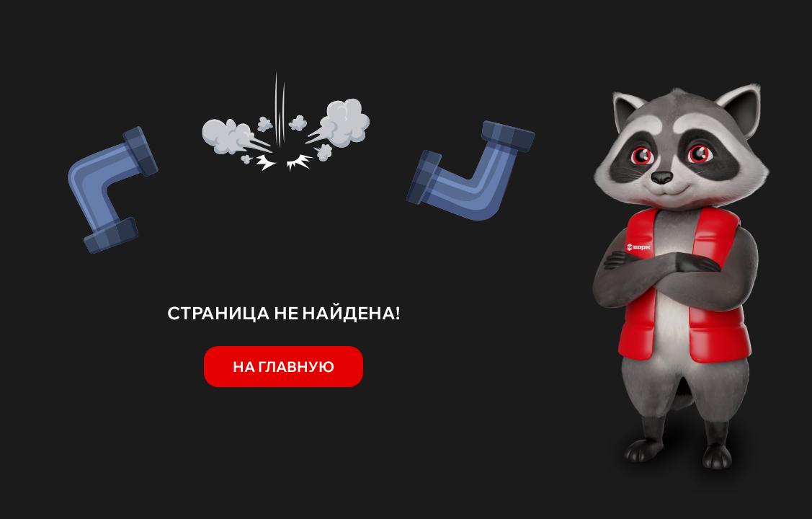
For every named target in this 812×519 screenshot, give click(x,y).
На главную (284, 367)
